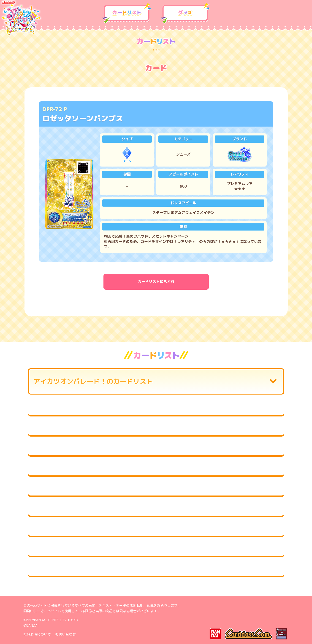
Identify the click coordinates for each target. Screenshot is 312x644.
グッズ (185, 13)
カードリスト (127, 13)
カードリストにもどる (156, 281)
